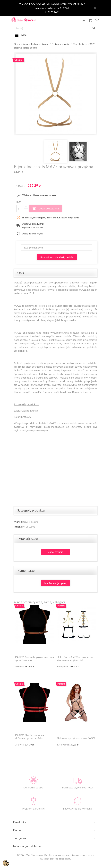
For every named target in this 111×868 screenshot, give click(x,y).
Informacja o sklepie (27, 846)
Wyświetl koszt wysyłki (32, 227)
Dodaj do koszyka (46, 209)
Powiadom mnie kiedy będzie (57, 257)
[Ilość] (20, 208)
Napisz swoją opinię (55, 583)
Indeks (18, 526)
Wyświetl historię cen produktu (37, 196)
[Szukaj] (56, 28)
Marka (18, 522)
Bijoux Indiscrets (30, 522)
